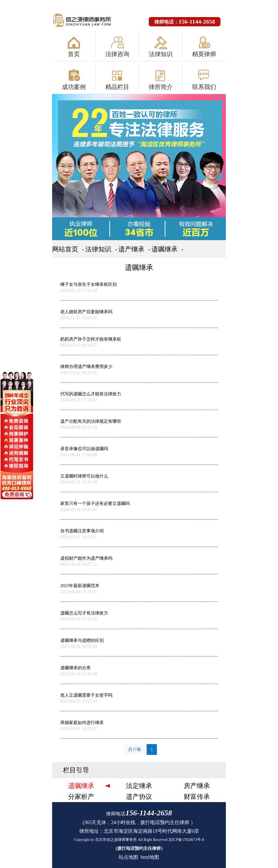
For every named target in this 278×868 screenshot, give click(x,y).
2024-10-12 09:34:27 (79, 345)
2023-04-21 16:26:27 (79, 728)
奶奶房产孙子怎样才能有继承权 (91, 339)
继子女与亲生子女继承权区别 (89, 284)
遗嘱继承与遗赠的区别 (82, 640)
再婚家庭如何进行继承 (82, 723)
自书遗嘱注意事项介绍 (82, 531)
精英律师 (204, 54)
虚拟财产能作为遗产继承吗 (86, 558)
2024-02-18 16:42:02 (79, 509)
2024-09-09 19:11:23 (79, 427)
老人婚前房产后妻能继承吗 (86, 312)
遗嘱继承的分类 (75, 668)
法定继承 (139, 786)
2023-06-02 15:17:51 (79, 592)
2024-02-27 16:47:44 (79, 482)
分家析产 (81, 797)
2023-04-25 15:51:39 (79, 701)
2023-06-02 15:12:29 (79, 619)
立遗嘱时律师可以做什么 (84, 476)
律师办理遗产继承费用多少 (86, 366)
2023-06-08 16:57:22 (79, 564)
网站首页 (65, 249)
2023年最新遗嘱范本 (80, 586)
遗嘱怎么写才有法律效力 (84, 613)
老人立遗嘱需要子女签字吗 (86, 695)
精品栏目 (117, 87)
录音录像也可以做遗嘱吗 (84, 449)
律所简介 (161, 87)
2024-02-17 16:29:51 (79, 537)
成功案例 (74, 87)
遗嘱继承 (165, 249)
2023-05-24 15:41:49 (79, 674)
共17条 (135, 749)
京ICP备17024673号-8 (186, 840)
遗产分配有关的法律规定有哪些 (91, 421)
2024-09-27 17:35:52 (79, 400)
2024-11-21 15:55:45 (79, 318)
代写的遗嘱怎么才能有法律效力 (91, 394)
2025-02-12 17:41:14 (79, 290)
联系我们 (204, 87)
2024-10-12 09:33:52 (79, 372)
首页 (74, 54)
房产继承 (197, 786)
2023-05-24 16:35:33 (79, 646)
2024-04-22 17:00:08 (79, 455)
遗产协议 (139, 797)
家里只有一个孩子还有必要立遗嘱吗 (95, 503)
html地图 (150, 857)
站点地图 (128, 857)
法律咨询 (117, 54)
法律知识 (161, 54)
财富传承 (197, 797)
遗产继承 (131, 249)
